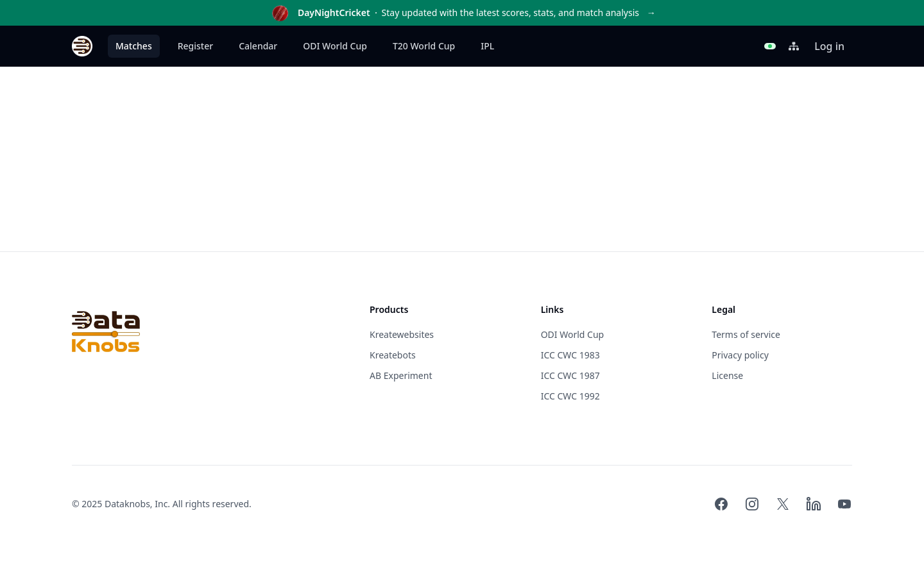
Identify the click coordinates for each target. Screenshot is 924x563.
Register (195, 46)
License (727, 375)
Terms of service (746, 334)
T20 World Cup (424, 46)
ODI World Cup (335, 46)
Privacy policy (740, 355)
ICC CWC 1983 (570, 355)
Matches (134, 46)
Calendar (258, 46)
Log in (829, 46)
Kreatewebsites (402, 334)
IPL (487, 46)
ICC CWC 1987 (570, 375)
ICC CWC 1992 (570, 396)
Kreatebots (393, 355)
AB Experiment (401, 375)
